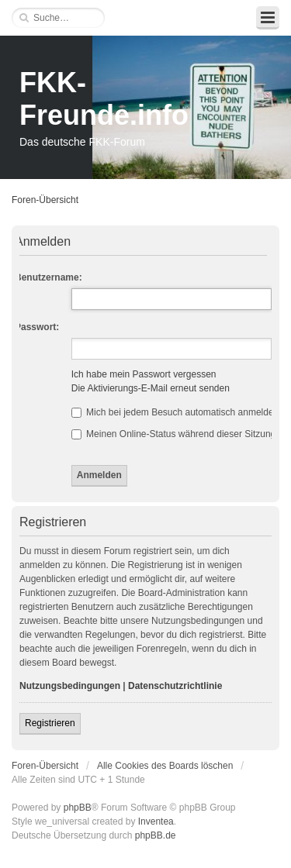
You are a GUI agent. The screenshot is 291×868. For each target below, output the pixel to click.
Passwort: (37, 327)
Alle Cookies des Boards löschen (165, 766)
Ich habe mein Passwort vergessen (144, 374)
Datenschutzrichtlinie (175, 686)
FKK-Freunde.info (104, 99)
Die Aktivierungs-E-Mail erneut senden (151, 388)
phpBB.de (156, 835)
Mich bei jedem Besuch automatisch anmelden (175, 412)
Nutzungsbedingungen (70, 686)
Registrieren (50, 723)
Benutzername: (48, 277)
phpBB (78, 808)
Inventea (156, 821)
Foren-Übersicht (45, 200)
